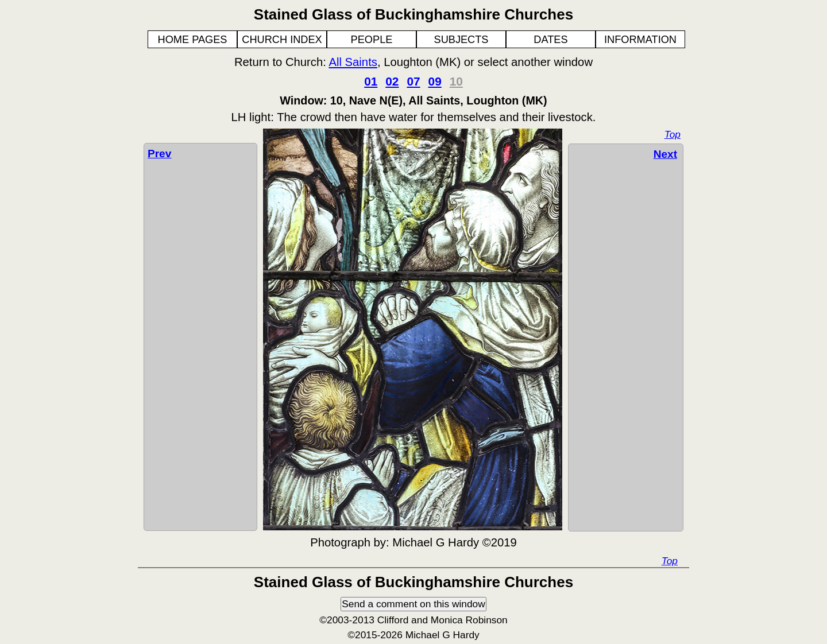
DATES (550, 40)
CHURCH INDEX (282, 40)
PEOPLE (372, 40)
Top (673, 134)
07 (413, 81)
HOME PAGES (193, 40)
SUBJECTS (461, 40)
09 (435, 81)
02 (392, 81)
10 (456, 81)
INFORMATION (640, 40)
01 (371, 81)
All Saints (353, 62)
